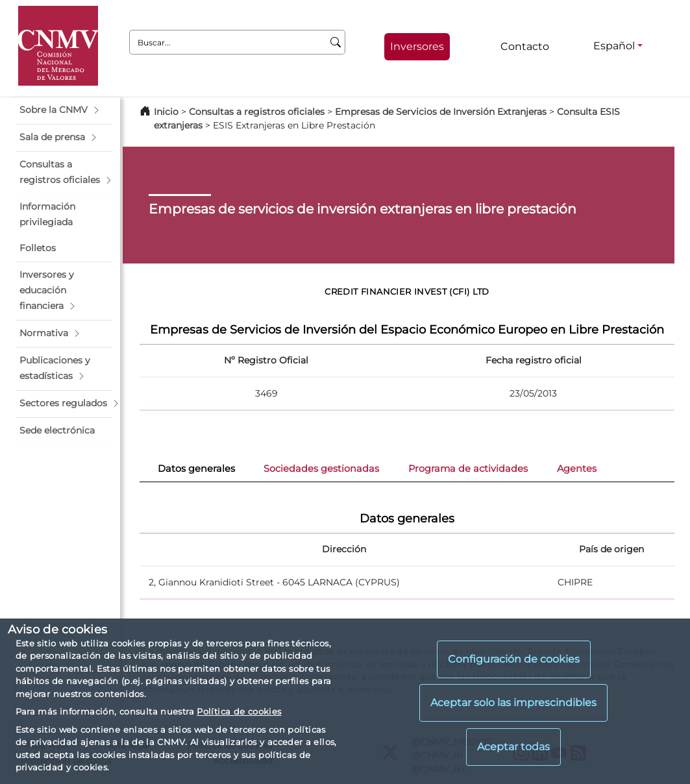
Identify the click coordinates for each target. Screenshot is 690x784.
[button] (64, 110)
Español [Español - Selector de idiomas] (614, 46)
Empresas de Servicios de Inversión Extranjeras (441, 112)
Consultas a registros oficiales (257, 112)
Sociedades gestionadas (321, 469)
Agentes (577, 469)
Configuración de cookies (514, 659)
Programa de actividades (468, 469)
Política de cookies (239, 711)
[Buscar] (336, 42)
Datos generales (196, 469)
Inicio (166, 112)
